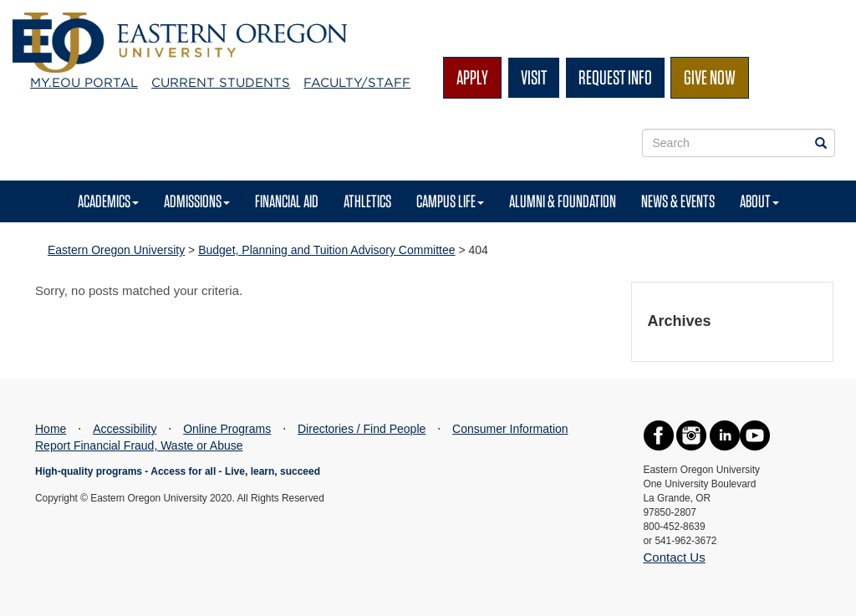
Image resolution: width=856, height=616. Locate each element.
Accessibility (125, 429)
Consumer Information (510, 429)
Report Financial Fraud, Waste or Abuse (139, 445)
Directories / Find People (362, 429)
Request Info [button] (615, 77)
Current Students (221, 83)
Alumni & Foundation (563, 201)
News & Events (678, 201)
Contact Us (675, 557)
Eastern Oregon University (116, 250)
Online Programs (227, 429)
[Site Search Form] (739, 143)
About (759, 201)
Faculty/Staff (357, 83)
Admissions (197, 201)
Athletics (367, 201)
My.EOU (84, 83)
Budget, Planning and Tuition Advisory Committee (326, 250)
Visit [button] (534, 77)
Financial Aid (287, 201)
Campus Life (450, 201)
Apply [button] (472, 77)
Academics (108, 201)
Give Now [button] (710, 77)
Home (51, 429)
